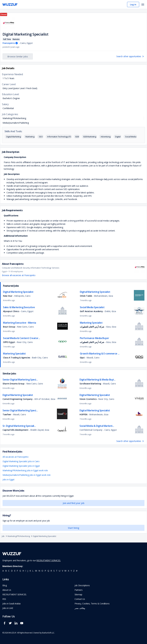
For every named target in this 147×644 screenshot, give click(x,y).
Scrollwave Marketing (90, 384)
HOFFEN (83, 414)
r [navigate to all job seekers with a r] (51, 571)
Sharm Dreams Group (14, 384)
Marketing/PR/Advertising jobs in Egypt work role (25, 470)
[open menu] (143, 5)
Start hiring (74, 528)
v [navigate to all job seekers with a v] (62, 571)
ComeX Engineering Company (18, 399)
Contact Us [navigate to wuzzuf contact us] (80, 599)
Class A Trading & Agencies (17, 358)
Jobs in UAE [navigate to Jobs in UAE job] (8, 608)
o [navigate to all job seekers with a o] (42, 571)
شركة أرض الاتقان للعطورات (92, 327)
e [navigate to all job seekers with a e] (15, 571)
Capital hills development (15, 430)
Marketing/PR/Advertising (20, 536)
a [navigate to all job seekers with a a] (3, 571)
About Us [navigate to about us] (7, 590)
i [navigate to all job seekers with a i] (26, 571)
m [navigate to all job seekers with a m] (36, 571)
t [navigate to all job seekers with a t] (57, 571)
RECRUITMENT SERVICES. (49, 560)
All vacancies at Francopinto (15, 457)
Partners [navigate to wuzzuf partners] (78, 590)
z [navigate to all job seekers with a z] (74, 571)
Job (5, 536)
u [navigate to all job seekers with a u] (60, 571)
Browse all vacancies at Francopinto (19, 275)
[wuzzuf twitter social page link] (11, 624)
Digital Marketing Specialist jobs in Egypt (21, 466)
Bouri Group (9, 327)
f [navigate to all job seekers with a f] (17, 571)
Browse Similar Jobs (18, 56)
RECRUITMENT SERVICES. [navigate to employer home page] (15, 594)
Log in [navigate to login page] (133, 4)
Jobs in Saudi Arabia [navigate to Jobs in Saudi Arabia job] (11, 604)
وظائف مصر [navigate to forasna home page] (80, 608)
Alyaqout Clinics (11, 311)
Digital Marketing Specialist (45, 536)
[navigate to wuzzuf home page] (10, 5)
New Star (8, 296)
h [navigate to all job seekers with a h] (23, 571)
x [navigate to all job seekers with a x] (69, 571)
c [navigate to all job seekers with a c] (9, 571)
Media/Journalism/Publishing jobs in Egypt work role (26, 475)
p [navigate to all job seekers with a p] (45, 571)
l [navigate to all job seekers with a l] (33, 571)
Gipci (82, 358)
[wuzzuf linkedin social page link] (17, 624)
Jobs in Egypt (8, 479)
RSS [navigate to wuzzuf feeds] (4, 599)
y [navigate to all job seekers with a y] (71, 571)
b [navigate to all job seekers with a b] (6, 571)
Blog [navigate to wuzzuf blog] (5, 585)
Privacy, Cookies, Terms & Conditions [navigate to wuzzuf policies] (92, 604)
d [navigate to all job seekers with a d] (12, 571)
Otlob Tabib (86, 296)
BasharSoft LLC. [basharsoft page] (48, 633)
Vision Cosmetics (88, 399)
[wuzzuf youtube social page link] (22, 624)
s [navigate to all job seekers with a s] (54, 571)
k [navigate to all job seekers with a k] (30, 571)
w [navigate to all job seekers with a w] (65, 571)
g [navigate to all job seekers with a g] (20, 571)
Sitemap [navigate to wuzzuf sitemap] (78, 594)
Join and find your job (74, 503)
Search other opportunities (130, 56)
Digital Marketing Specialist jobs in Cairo (21, 461)
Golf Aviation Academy (92, 311)
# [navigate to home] (77, 571)
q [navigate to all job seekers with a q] (48, 571)
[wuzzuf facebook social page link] (5, 624)
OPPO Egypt (9, 342)
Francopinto (9, 43)
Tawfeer (7, 414)
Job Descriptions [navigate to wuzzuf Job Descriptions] (82, 585)
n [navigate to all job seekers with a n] (39, 571)
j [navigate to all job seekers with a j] (28, 571)
